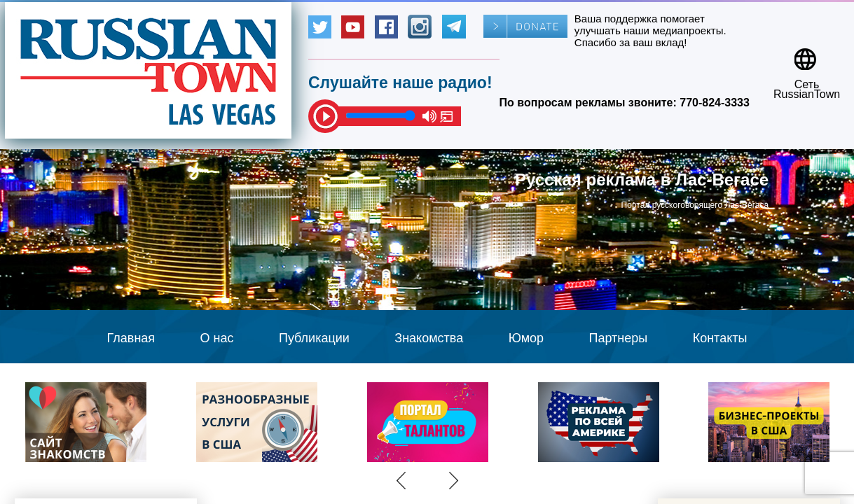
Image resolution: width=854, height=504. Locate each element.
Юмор (526, 338)
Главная (131, 338)
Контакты (720, 338)
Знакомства (429, 338)
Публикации (314, 338)
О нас (217, 338)
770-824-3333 (715, 103)
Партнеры (619, 338)
